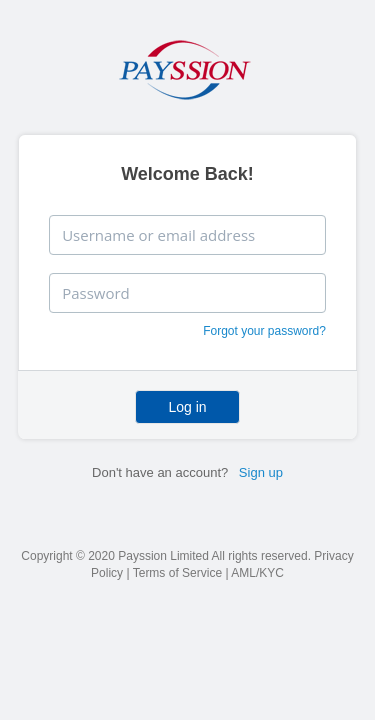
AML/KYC (257, 573)
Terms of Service (177, 573)
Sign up (261, 472)
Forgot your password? (264, 331)
